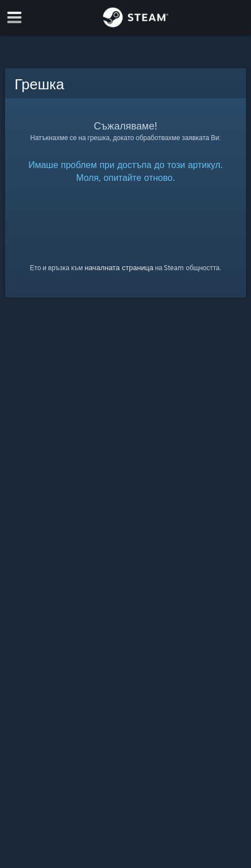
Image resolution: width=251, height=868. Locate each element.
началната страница (119, 267)
